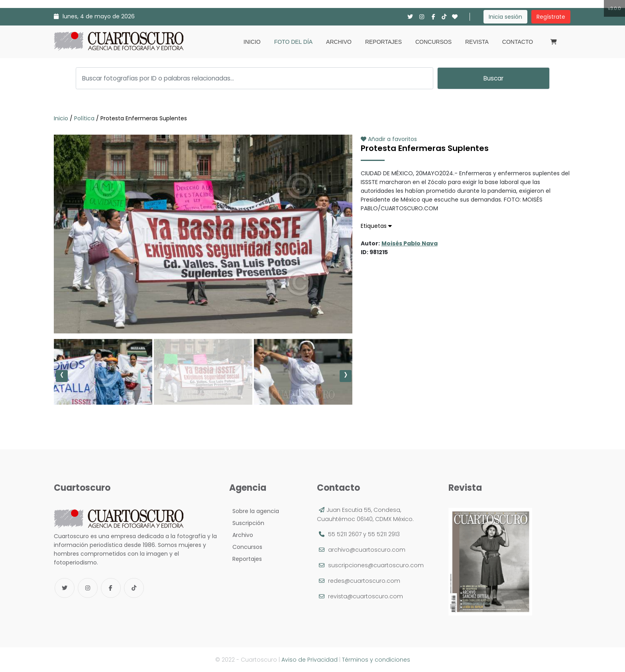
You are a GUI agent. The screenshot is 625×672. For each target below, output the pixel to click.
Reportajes (383, 42)
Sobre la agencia (254, 511)
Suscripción (247, 523)
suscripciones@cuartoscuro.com (376, 565)
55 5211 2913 (384, 534)
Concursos (433, 42)
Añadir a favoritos (389, 139)
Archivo (339, 42)
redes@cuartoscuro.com (364, 581)
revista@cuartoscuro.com (366, 596)
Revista (477, 42)
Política (84, 118)
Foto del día (293, 42)
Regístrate (551, 17)
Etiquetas (376, 226)
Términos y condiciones (376, 660)
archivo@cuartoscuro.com (367, 550)
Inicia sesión (505, 17)
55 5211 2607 (345, 534)
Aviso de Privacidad (310, 660)
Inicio (252, 42)
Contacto (518, 42)
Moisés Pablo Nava (410, 243)
